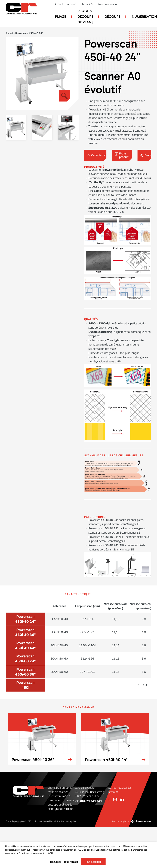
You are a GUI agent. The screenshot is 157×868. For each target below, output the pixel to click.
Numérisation (144, 17)
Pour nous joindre (108, 4)
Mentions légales (69, 821)
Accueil (59, 4)
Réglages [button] (56, 862)
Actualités (88, 4)
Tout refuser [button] (71, 862)
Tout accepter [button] (93, 862)
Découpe (113, 17)
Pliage (61, 17)
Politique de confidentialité (46, 821)
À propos (72, 4)
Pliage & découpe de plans (85, 17)
